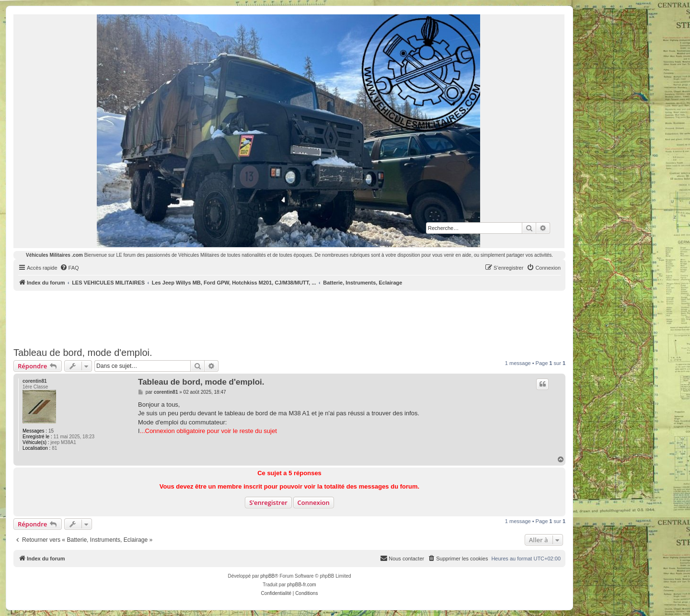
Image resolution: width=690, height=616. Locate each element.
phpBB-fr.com (302, 585)
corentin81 (35, 381)
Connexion (314, 502)
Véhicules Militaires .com (54, 255)
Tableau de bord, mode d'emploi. (83, 353)
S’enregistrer (268, 502)
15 (51, 431)
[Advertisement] (289, 317)
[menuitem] (69, 268)
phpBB (267, 576)
